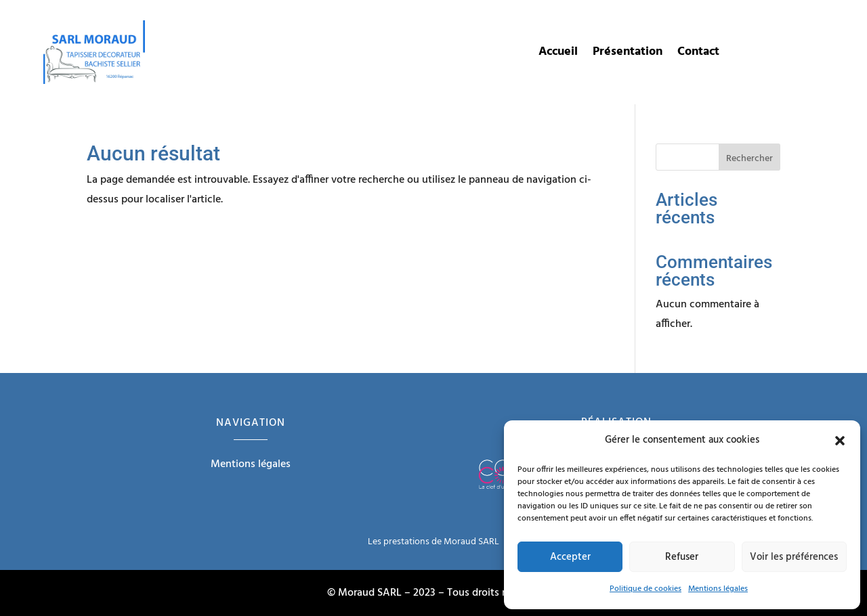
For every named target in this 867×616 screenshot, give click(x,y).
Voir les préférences (794, 557)
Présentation (628, 54)
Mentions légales (718, 589)
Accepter (570, 557)
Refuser (682, 557)
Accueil (558, 54)
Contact (698, 54)
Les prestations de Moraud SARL (433, 542)
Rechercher (749, 159)
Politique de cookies (646, 589)
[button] (840, 441)
